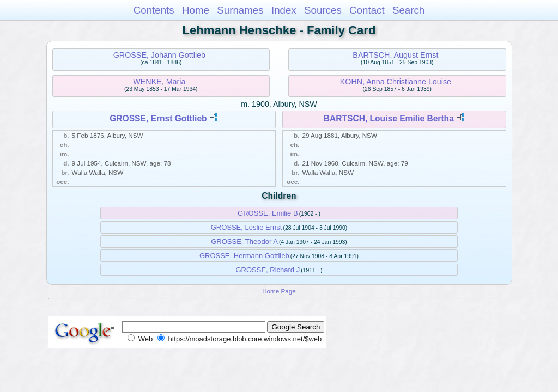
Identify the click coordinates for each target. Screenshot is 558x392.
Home (196, 10)
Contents (154, 10)
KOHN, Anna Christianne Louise (396, 82)
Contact (367, 10)
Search (408, 10)
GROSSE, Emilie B (268, 213)
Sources (323, 10)
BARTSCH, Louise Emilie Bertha (389, 118)
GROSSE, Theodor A (244, 241)
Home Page (279, 291)
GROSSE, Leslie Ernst (247, 227)
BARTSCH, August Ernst (395, 55)
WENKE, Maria (159, 82)
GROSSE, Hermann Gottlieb (244, 256)
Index (284, 10)
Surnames (240, 10)
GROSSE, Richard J (268, 270)
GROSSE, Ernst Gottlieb (158, 118)
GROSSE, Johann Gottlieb (159, 55)
